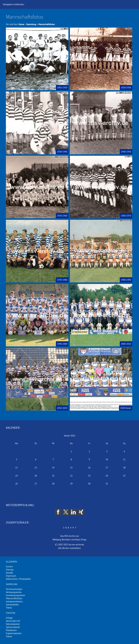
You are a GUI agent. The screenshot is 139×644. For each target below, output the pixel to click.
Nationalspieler (13, 624)
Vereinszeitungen (14, 589)
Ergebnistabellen (14, 633)
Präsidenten (11, 630)
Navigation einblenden (14, 4)
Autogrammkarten (14, 601)
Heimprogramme (14, 592)
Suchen (9, 567)
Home (21, 24)
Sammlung (31, 24)
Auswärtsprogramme (15, 595)
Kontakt (9, 573)
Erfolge (9, 618)
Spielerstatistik (13, 627)
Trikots (9, 608)
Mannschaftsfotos (47, 24)
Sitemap (10, 570)
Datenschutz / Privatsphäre (18, 579)
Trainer (9, 636)
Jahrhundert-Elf (13, 621)
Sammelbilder (12, 605)
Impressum (11, 576)
